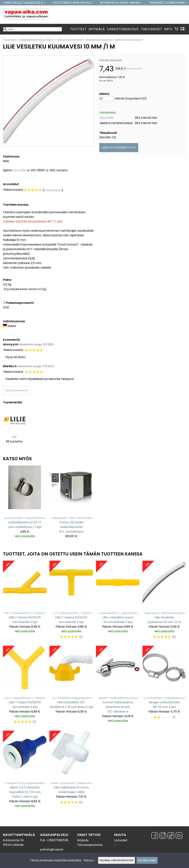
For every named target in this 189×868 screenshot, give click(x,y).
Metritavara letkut (129, 40)
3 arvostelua (53, 190)
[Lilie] (14, 429)
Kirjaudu (83, 840)
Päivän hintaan (111, 60)
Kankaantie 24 (13, 840)
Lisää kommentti (17, 390)
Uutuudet (121, 840)
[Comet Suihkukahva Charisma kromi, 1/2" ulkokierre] (118, 687)
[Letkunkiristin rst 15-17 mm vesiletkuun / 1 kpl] (25, 503)
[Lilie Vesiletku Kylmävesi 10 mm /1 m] (164, 602)
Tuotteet (78, 29)
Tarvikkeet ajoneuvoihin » (167, 3)
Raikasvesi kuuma (100, 40)
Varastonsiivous (123, 29)
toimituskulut (136, 69)
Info (168, 29)
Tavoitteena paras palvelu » (73, 3)
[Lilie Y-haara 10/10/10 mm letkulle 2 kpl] (25, 602)
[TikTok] (171, 836)
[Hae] (32, 29)
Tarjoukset (151, 29)
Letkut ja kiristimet (71, 40)
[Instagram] (163, 836)
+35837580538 (57, 840)
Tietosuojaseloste (90, 845)
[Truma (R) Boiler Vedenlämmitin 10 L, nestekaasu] (71, 503)
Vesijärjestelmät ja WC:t (37, 40)
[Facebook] (155, 836)
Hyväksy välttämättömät (117, 860)
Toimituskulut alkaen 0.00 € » (24, 3)
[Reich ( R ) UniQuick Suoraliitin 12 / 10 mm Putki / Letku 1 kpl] (25, 771)
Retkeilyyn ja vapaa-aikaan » (121, 3)
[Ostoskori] (176, 29)
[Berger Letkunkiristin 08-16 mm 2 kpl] (164, 687)
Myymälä (97, 29)
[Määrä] (106, 99)
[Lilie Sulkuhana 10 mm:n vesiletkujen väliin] (71, 771)
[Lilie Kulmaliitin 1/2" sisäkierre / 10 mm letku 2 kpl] (71, 687)
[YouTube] (179, 836)
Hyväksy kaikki (147, 860)
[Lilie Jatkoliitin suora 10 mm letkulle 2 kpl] (118, 602)
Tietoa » (89, 860)
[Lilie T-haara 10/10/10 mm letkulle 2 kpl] (71, 602)
